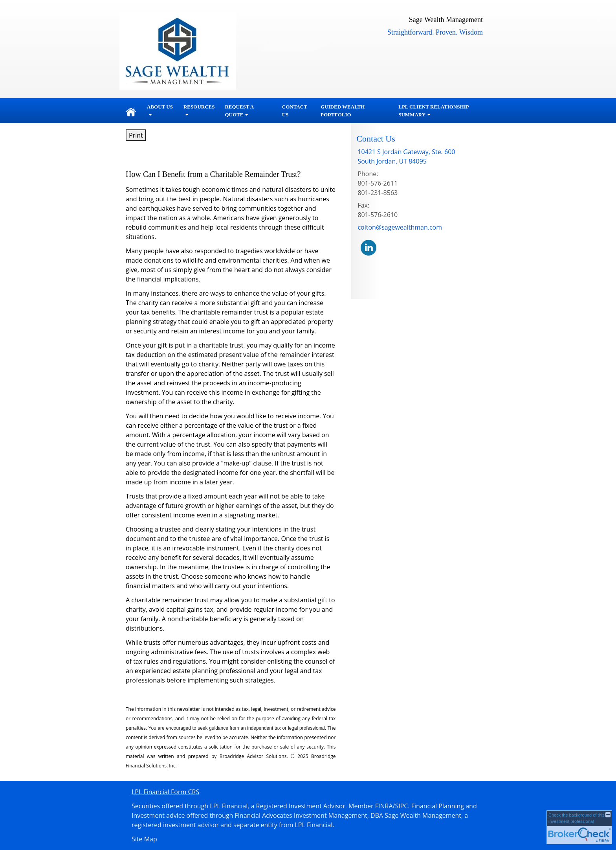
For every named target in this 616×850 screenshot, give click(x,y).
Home (131, 111)
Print (136, 135)
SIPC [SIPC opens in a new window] (401, 806)
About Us (160, 107)
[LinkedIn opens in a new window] (368, 247)
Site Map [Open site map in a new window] (144, 839)
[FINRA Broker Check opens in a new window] (579, 827)
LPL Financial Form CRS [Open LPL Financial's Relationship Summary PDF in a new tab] (165, 792)
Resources (199, 107)
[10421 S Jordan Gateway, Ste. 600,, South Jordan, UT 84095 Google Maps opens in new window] (406, 156)
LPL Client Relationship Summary (434, 111)
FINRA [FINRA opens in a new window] (384, 806)
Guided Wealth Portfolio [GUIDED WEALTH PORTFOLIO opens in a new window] (343, 111)
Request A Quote (239, 111)
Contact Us (295, 111)
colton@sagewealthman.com (400, 227)
